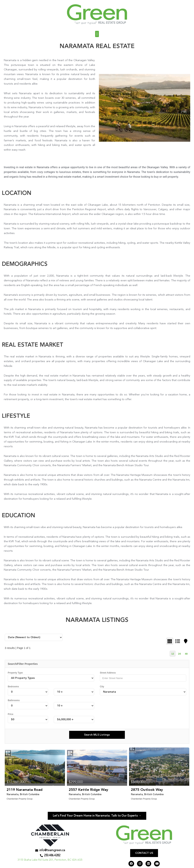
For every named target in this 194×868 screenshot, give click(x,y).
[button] (97, 34)
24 (179, 654)
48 (186, 654)
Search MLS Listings (97, 735)
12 (173, 654)
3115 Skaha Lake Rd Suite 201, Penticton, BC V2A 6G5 (50, 861)
